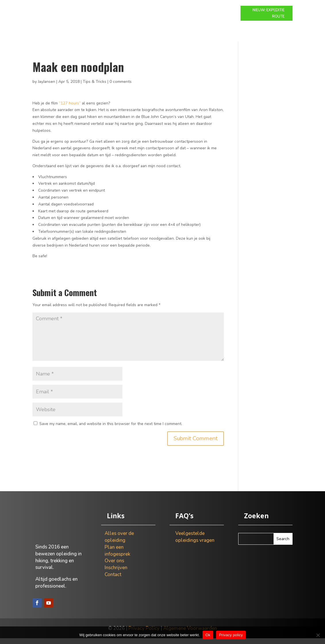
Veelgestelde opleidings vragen (195, 543)
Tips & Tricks (95, 87)
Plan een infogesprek (117, 556)
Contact (162, 19)
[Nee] (318, 635)
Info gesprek (191, 10)
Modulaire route (112, 10)
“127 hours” (70, 109)
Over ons (221, 10)
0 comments (121, 87)
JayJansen (47, 87)
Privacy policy (231, 635)
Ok (208, 635)
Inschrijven (116, 573)
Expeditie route (154, 10)
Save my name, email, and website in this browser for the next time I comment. (111, 429)
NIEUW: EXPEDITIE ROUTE (269, 13)
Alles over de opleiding (119, 543)
